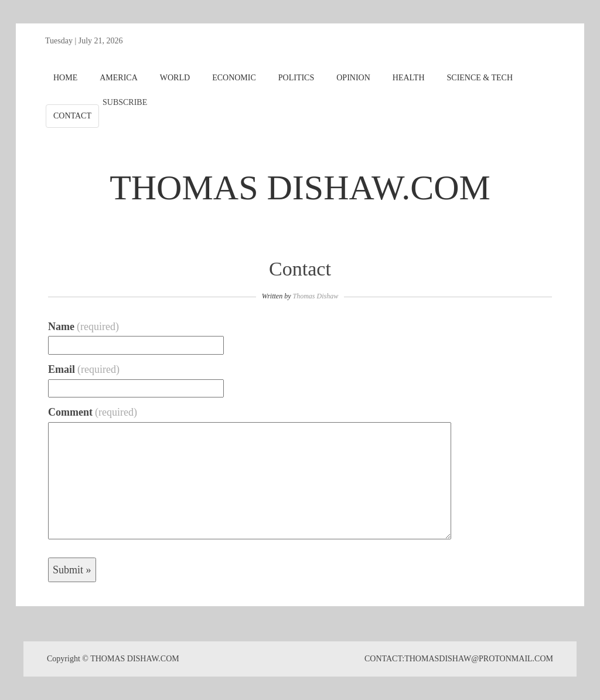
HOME (65, 78)
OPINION (353, 78)
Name (83, 327)
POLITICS (296, 78)
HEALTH (409, 78)
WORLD (175, 78)
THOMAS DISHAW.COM (300, 188)
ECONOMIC (234, 78)
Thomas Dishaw (315, 296)
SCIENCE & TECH (480, 78)
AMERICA (119, 78)
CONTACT (72, 116)
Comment (93, 412)
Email (84, 369)
